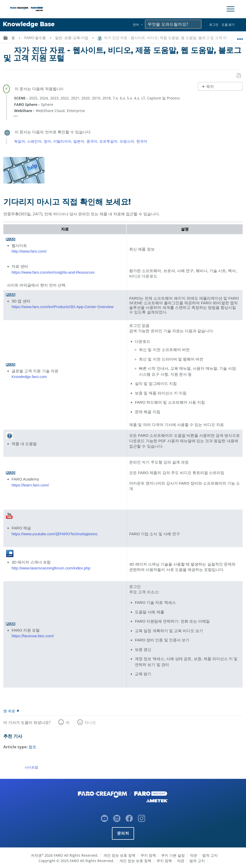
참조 (32, 747)
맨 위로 (9, 710)
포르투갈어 (108, 141)
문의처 (123, 833)
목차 (210, 86)
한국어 (142, 141)
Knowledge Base (29, 24)
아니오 (90, 722)
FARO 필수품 (36, 38)
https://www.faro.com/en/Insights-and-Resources (53, 272)
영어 (47, 141)
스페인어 (34, 141)
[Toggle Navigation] (231, 9)
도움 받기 (228, 25)
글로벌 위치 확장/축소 (240, 37)
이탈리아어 (62, 141)
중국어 (92, 141)
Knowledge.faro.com (29, 377)
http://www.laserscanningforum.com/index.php (51, 568)
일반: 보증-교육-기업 (72, 38)
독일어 (20, 141)
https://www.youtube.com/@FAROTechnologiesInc (55, 534)
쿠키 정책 (148, 855)
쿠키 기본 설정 (173, 855)
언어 (136, 25)
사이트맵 (31, 767)
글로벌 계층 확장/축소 (5, 38)
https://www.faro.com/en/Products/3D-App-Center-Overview (63, 307)
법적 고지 (210, 855)
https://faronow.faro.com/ (33, 636)
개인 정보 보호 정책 (119, 855)
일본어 (79, 141)
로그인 (214, 25)
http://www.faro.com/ (29, 251)
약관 (194, 855)
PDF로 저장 (239, 76)
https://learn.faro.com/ (30, 485)
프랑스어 (127, 141)
